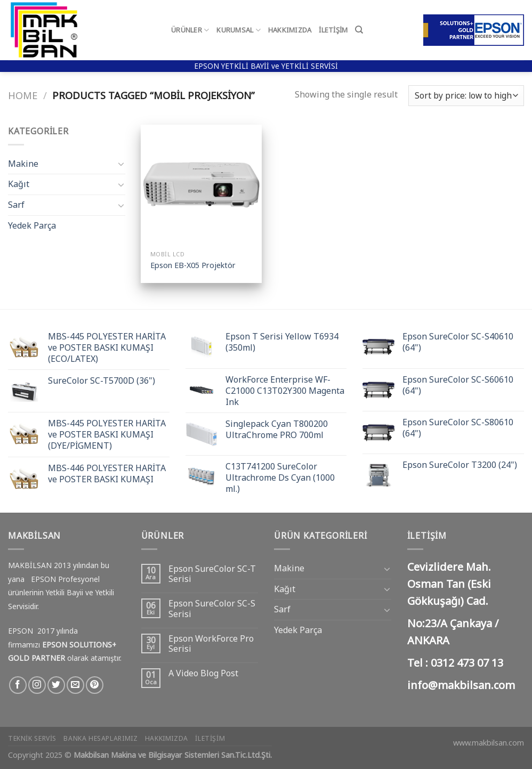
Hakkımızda (290, 30)
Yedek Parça (32, 225)
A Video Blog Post (203, 673)
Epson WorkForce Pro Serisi (211, 644)
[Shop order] (466, 96)
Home (23, 95)
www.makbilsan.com (489, 743)
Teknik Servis (32, 738)
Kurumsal (239, 30)
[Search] (359, 30)
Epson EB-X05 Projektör (193, 265)
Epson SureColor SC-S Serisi (212, 609)
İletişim (333, 30)
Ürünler (190, 30)
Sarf (16, 205)
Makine (23, 164)
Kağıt (19, 184)
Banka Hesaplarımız (100, 738)
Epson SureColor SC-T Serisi (212, 574)
